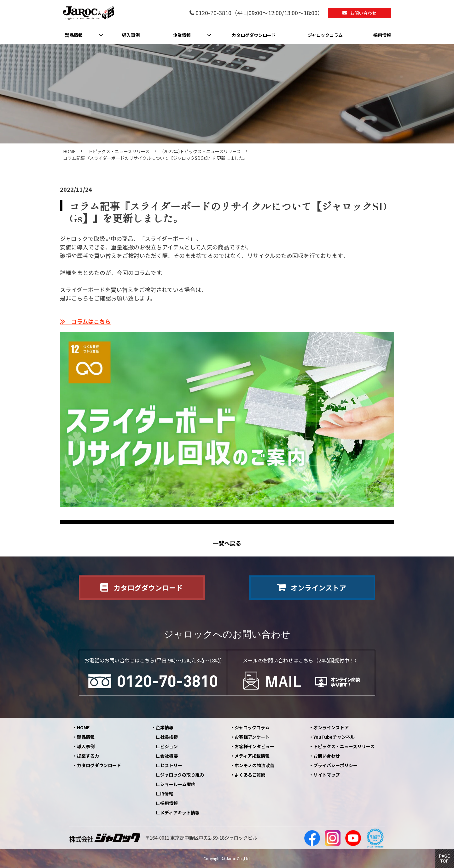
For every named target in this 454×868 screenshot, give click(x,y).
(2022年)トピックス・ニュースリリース (201, 151)
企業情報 (182, 35)
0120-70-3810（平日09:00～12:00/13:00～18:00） (259, 13)
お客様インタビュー (254, 746)
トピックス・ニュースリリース (119, 151)
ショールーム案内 (178, 784)
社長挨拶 (169, 737)
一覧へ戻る (227, 543)
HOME (69, 151)
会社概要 (169, 756)
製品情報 (74, 35)
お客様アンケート (252, 737)
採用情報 (382, 35)
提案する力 (88, 756)
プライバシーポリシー (335, 765)
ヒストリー (171, 765)
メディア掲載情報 (252, 756)
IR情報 (167, 794)
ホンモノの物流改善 (254, 765)
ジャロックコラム (325, 35)
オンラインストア (318, 587)
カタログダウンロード (254, 35)
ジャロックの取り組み (182, 775)
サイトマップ (327, 775)
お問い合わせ (363, 13)
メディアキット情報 (180, 813)
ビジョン (169, 746)
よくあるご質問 (250, 775)
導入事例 (131, 35)
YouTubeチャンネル (334, 737)
